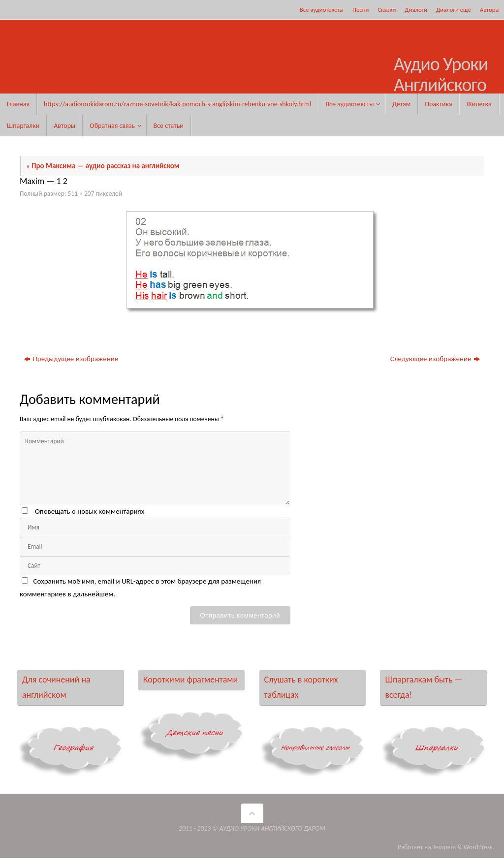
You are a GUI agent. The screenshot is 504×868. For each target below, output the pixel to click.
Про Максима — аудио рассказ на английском (103, 166)
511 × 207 (81, 194)
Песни (361, 10)
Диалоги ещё (454, 10)
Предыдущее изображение (71, 359)
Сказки (387, 10)
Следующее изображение (435, 359)
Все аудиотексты (322, 10)
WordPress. (479, 847)
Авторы (490, 10)
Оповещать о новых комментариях (90, 511)
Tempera (444, 847)
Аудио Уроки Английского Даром (441, 85)
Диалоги (416, 10)
